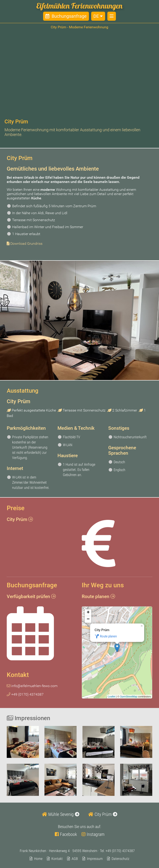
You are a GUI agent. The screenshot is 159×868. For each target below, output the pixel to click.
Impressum (95, 859)
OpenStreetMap (129, 697)
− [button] (88, 620)
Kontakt (57, 859)
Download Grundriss (26, 244)
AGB (75, 859)
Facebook (66, 834)
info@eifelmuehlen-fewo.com (32, 686)
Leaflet (112, 697)
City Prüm (103, 814)
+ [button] (88, 613)
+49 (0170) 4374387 (120, 851)
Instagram (93, 834)
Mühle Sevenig (61, 814)
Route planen (108, 637)
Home (38, 859)
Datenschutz (120, 859)
